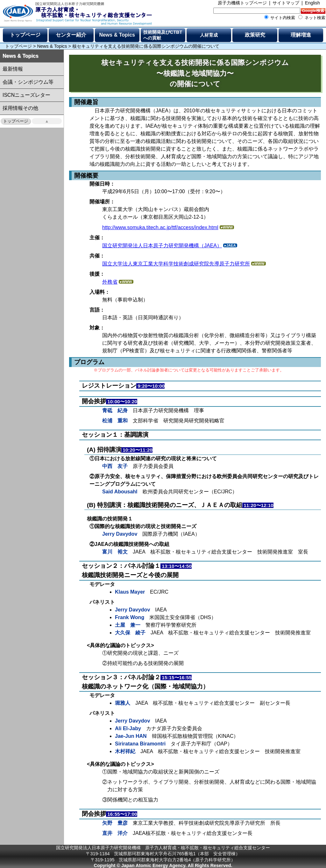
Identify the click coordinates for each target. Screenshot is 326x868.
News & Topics (117, 35)
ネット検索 (312, 18)
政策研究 (255, 35)
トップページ (25, 35)
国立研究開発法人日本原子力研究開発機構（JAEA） (162, 246)
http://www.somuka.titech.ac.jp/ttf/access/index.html (160, 227)
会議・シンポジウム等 (28, 82)
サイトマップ (286, 3)
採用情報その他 (20, 108)
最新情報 (13, 69)
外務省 (110, 282)
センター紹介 (71, 35)
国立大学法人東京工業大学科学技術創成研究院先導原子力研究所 (176, 264)
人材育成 (209, 35)
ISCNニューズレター (26, 95)
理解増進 (301, 35)
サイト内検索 (280, 18)
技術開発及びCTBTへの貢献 (163, 35)
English (312, 3)
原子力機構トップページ (242, 3)
